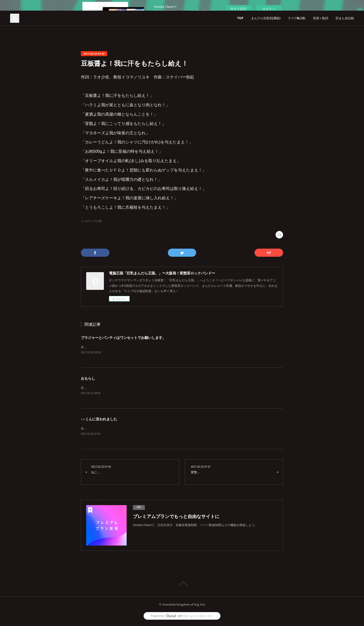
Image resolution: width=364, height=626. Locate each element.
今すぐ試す (238, 9)
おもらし (88, 379)
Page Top (182, 585)
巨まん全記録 (345, 18)
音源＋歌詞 (321, 18)
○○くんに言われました (99, 420)
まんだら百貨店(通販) (266, 18)
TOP (240, 18)
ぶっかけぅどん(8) (91, 221)
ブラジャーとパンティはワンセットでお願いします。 (123, 338)
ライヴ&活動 (297, 18)
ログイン (269, 9)
